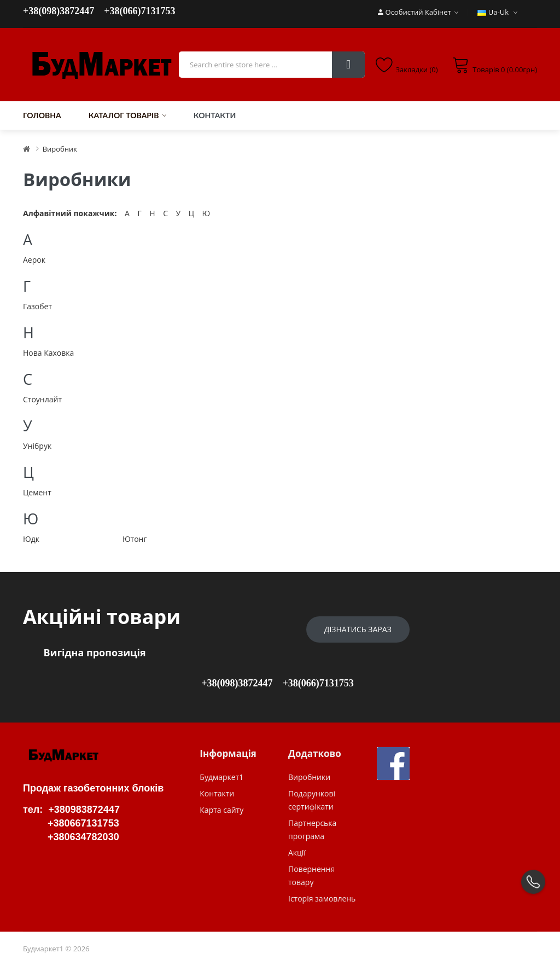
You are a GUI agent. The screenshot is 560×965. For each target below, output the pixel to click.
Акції (297, 853)
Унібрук (37, 446)
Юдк (31, 539)
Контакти (217, 793)
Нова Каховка (48, 353)
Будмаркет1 (221, 777)
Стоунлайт (42, 399)
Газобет (37, 306)
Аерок (34, 260)
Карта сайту (221, 810)
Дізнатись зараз (358, 629)
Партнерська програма (312, 830)
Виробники (309, 777)
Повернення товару (311, 876)
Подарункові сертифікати (312, 800)
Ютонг (135, 539)
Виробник (60, 149)
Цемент (37, 492)
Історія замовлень (322, 898)
